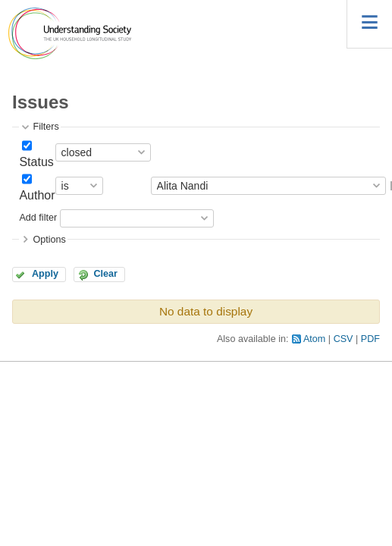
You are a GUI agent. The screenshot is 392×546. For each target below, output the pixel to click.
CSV (343, 339)
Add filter (38, 218)
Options (49, 240)
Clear (105, 274)
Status (36, 162)
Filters (45, 127)
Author (37, 195)
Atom (314, 339)
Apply (45, 274)
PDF (370, 339)
